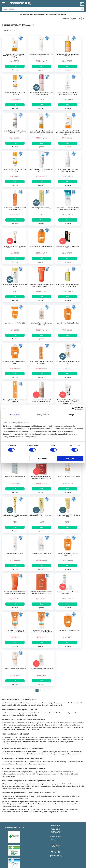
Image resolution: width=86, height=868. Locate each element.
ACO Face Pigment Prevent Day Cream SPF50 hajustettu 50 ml (41, 93)
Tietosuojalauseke (55, 831)
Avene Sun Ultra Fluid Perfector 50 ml (41, 246)
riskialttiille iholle (33, 729)
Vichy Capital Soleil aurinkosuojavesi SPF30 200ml (68, 55)
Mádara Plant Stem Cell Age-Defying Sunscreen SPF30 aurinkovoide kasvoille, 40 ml (68, 402)
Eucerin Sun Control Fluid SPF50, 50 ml (68, 477)
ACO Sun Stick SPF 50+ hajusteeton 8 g (41, 515)
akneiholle (15, 729)
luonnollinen (6, 729)
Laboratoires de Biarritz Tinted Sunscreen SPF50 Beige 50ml (41, 401)
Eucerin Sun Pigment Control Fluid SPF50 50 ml (15, 93)
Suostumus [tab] (15, 415)
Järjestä (66, 18)
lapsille (22, 729)
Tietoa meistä (55, 828)
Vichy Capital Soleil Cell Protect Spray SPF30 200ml (41, 362)
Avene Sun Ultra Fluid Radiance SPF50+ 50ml (68, 554)
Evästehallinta (55, 833)
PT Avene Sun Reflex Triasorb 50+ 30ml (68, 630)
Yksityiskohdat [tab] (43, 415)
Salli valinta (43, 458)
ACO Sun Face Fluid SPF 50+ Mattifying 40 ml (68, 516)
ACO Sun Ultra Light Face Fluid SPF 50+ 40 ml (15, 285)
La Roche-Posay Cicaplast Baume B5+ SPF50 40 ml (41, 170)
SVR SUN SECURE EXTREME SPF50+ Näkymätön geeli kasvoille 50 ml (15, 593)
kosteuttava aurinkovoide (11, 727)
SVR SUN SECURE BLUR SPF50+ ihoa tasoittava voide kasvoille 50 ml (41, 285)
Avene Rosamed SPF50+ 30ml (41, 554)
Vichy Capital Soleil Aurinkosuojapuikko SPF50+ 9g (15, 401)
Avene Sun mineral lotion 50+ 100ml (15, 669)
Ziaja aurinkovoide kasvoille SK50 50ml (41, 669)
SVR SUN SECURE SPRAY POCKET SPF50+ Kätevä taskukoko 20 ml (41, 593)
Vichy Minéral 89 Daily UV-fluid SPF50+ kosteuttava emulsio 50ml (68, 209)
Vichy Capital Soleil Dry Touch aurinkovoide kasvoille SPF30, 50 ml (15, 631)
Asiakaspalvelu (55, 840)
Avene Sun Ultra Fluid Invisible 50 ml (68, 323)
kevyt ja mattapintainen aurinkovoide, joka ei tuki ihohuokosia (30, 725)
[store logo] (20, 3)
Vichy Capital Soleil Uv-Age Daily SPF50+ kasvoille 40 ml (68, 170)
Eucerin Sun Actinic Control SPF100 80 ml (41, 55)
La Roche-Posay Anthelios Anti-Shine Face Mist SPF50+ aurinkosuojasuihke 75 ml (41, 133)
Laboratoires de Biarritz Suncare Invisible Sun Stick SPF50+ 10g (41, 478)
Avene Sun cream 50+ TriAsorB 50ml (15, 323)
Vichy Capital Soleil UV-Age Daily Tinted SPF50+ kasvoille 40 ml (68, 93)
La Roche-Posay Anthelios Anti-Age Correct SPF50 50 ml (15, 132)
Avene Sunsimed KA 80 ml (15, 554)
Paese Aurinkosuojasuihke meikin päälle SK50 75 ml (68, 593)
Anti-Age (72, 727)
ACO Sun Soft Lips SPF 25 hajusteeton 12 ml (15, 516)
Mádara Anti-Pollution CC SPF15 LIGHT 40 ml (68, 247)
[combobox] (43, 9)
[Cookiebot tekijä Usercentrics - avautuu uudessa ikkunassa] (74, 408)
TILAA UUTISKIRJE (55, 836)
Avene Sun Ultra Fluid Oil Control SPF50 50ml (15, 362)
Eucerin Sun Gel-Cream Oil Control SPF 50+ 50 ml (15, 170)
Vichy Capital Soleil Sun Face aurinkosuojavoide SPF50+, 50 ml (41, 631)
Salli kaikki (70, 458)
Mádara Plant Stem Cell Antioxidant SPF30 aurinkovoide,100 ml (15, 247)
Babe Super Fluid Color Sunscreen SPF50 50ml (41, 324)
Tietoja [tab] (71, 415)
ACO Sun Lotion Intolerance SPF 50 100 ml (68, 362)
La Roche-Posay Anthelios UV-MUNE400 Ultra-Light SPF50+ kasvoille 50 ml (15, 56)
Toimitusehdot (55, 830)
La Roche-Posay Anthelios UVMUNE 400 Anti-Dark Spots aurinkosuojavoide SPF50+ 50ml (68, 133)
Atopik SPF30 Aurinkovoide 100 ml (15, 477)
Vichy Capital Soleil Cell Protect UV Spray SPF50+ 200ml (15, 209)
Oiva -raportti (55, 825)
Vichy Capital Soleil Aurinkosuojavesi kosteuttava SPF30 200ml (68, 285)
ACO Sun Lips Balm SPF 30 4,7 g (41, 208)
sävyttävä (80, 727)
